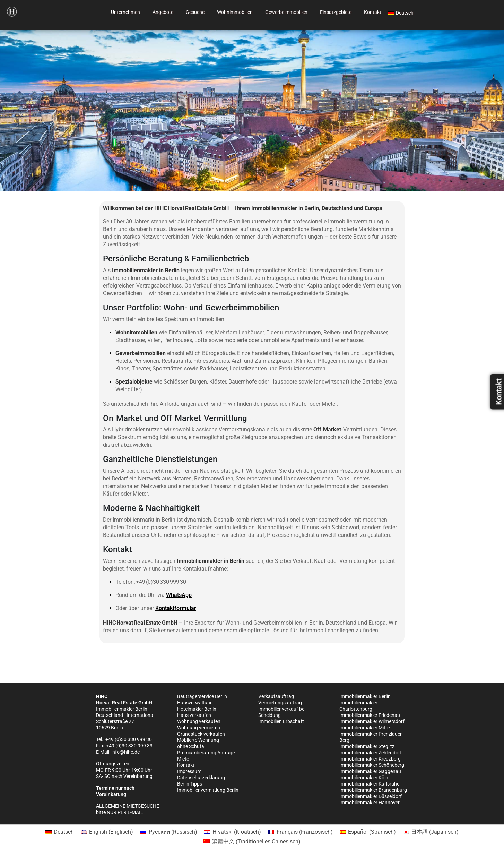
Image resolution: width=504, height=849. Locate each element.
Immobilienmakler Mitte (364, 728)
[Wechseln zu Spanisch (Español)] (368, 832)
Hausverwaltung (195, 703)
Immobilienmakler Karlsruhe (369, 784)
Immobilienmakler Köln (364, 778)
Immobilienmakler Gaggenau (370, 771)
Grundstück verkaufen (201, 734)
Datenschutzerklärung (201, 778)
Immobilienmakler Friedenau (370, 715)
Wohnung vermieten (199, 728)
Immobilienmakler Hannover (370, 803)
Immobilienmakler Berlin (365, 696)
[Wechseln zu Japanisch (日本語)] (431, 832)
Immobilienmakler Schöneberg (372, 765)
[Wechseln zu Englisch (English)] (107, 832)
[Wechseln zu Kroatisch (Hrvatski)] (233, 832)
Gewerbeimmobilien (286, 12)
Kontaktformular (176, 608)
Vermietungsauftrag (280, 703)
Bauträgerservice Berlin (202, 696)
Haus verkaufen (194, 715)
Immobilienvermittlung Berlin (208, 790)
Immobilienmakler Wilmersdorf (372, 721)
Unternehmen (125, 12)
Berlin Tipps (190, 784)
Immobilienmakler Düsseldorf (371, 796)
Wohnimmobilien (235, 12)
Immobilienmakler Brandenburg (373, 790)
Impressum (189, 771)
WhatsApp (179, 595)
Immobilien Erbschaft (281, 721)
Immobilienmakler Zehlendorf (371, 753)
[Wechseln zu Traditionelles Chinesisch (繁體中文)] (252, 842)
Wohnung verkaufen (199, 721)
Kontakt (373, 12)
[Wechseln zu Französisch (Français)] (300, 832)
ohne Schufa (191, 746)
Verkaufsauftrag (276, 696)
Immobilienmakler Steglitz (367, 746)
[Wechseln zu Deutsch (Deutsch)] (60, 832)
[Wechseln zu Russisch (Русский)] (168, 832)
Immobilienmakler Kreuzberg (370, 759)
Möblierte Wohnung (198, 740)
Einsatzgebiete (336, 12)
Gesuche (195, 12)
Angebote (163, 12)
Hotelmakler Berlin (197, 709)
